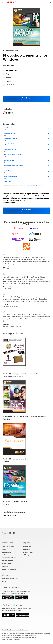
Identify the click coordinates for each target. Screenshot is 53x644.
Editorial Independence (29, 637)
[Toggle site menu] (2, 2)
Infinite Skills (10, 85)
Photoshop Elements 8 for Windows (30, 186)
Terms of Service (7, 637)
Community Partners (9, 558)
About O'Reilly (8, 543)
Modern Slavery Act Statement (11, 640)
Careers (5, 549)
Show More (7, 181)
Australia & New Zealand (10, 579)
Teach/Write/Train (8, 546)
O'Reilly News (6, 552)
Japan (4, 582)
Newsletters (27, 549)
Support (27, 543)
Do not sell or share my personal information (15, 630)
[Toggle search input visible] (51, 2)
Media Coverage (8, 555)
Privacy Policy (28, 552)
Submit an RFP (7, 563)
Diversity (5, 566)
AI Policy (26, 555)
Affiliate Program (8, 561)
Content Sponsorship (9, 569)
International (7, 575)
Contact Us (27, 546)
